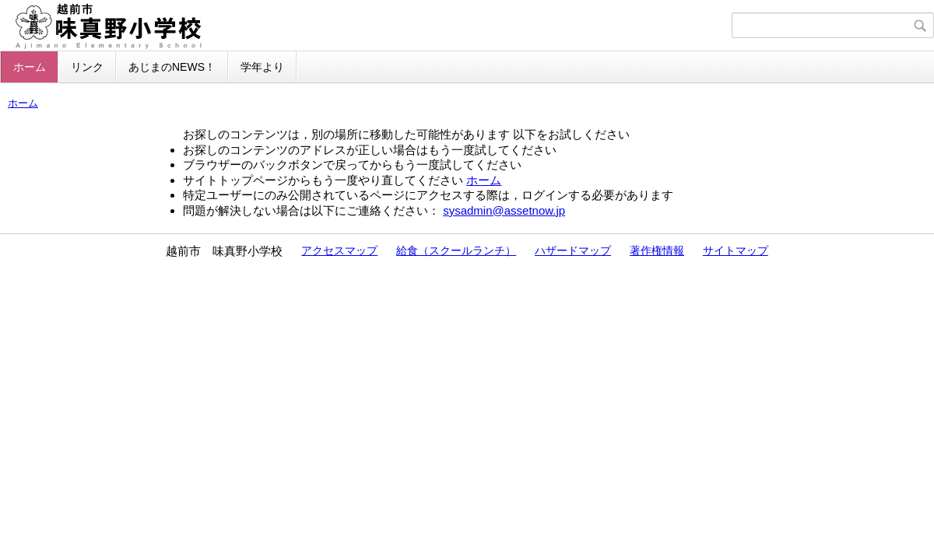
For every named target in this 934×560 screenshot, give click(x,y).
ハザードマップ (573, 250)
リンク (87, 67)
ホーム (30, 67)
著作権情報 (657, 250)
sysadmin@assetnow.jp (504, 210)
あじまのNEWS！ (172, 67)
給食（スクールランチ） (456, 250)
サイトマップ (736, 250)
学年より (262, 67)
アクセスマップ (339, 250)
